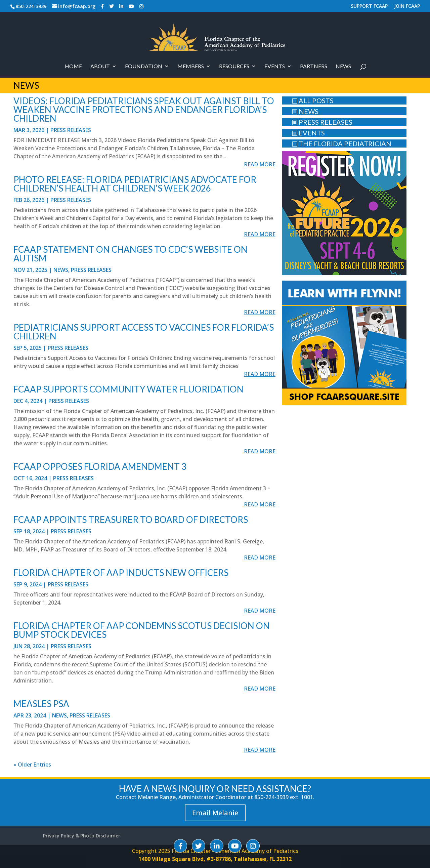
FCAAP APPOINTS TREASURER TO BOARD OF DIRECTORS (131, 520)
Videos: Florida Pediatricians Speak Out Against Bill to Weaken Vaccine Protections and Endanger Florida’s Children (144, 110)
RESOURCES (234, 67)
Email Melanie (215, 813)
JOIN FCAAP (407, 6)
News (343, 67)
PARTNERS (314, 67)
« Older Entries (32, 764)
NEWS (305, 111)
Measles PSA (41, 704)
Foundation (144, 67)
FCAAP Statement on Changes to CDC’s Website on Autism (131, 254)
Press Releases (71, 130)
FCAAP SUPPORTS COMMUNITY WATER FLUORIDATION (128, 389)
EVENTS (308, 133)
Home (73, 67)
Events (275, 67)
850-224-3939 (31, 6)
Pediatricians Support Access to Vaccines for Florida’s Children (144, 332)
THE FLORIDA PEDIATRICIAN (342, 143)
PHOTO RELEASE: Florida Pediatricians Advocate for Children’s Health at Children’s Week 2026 (135, 184)
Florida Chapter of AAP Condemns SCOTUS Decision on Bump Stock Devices (142, 630)
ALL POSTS (313, 100)
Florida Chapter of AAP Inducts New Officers (121, 573)
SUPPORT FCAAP (369, 6)
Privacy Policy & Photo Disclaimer (82, 836)
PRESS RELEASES (322, 122)
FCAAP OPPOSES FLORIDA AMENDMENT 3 (100, 466)
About (100, 67)
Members (191, 67)
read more (260, 164)
